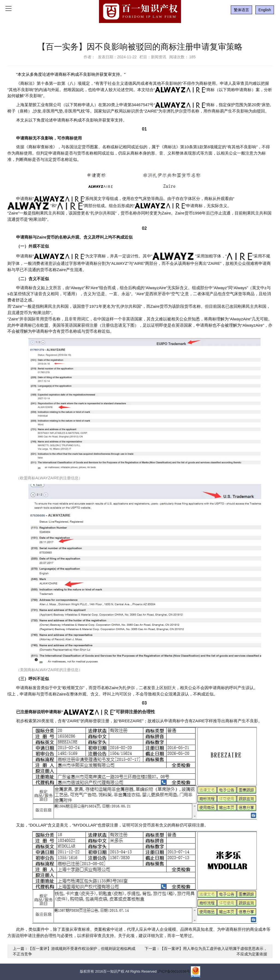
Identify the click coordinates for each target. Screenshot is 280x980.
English (265, 10)
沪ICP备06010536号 (174, 971)
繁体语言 (241, 10)
